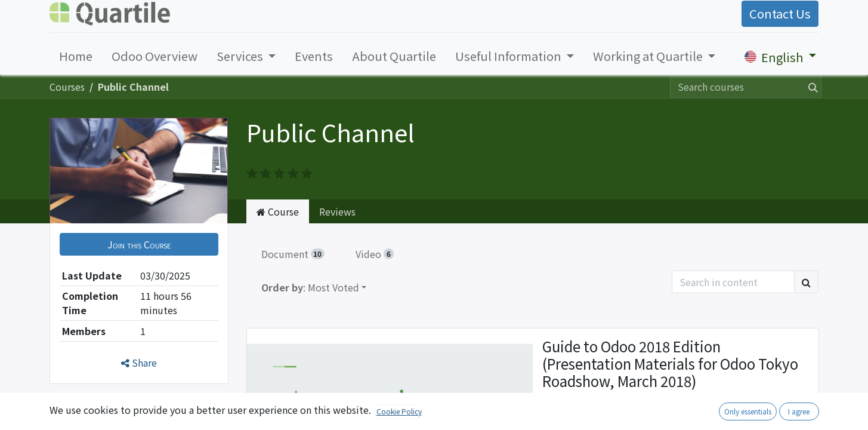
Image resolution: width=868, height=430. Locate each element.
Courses (67, 87)
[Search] (811, 87)
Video (375, 254)
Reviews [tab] (337, 211)
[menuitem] (76, 56)
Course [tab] (278, 211)
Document (293, 254)
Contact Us (780, 13)
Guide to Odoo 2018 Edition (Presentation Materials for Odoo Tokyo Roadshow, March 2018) (670, 365)
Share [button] (139, 363)
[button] (139, 244)
